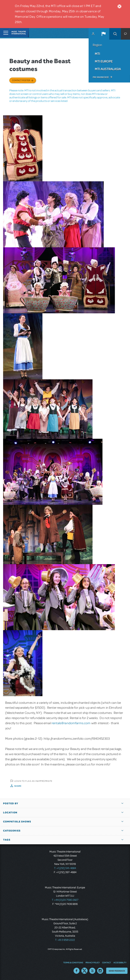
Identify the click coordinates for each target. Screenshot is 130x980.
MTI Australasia (108, 69)
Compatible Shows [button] (17, 822)
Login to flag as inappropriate (33, 781)
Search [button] (115, 34)
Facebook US (77, 971)
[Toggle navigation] (5, 33)
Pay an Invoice (101, 77)
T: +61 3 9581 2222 (65, 940)
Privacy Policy (93, 962)
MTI (97, 54)
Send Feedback (117, 971)
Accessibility (120, 962)
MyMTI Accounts (93, 34)
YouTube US (92, 971)
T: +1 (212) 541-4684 (65, 868)
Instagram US (100, 971)
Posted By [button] (11, 803)
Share (18, 786)
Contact (107, 962)
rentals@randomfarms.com (71, 723)
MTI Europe (104, 61)
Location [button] (10, 813)
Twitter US (84, 971)
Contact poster (21, 80)
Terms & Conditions (73, 962)
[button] (104, 34)
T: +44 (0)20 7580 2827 (65, 900)
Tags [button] (7, 840)
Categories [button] (12, 831)
